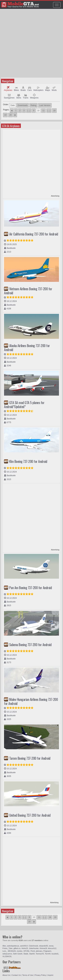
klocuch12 (52, 948)
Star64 (32, 954)
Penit (33, 951)
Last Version (45, 105)
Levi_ (5, 951)
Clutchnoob (33, 946)
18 (54, 111)
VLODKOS (7, 956)
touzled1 (55, 954)
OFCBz (27, 951)
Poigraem (47, 951)
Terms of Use (28, 975)
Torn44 (48, 954)
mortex (20, 951)
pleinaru (39, 951)
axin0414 (24, 946)
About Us (6, 975)
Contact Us (16, 975)
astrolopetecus (13, 946)
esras (51, 946)
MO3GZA (12, 951)
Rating (34, 105)
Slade (26, 954)
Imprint (50, 975)
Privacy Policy (40, 975)
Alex (4, 946)
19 (5, 115)
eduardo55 (44, 946)
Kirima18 (43, 948)
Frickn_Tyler (7, 948)
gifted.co (17, 948)
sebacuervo (7, 954)
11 (43, 111)
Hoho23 (25, 948)
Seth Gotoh (18, 954)
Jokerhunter (34, 948)
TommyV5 (40, 954)
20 (10, 115)
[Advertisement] (32, 44)
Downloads (23, 105)
